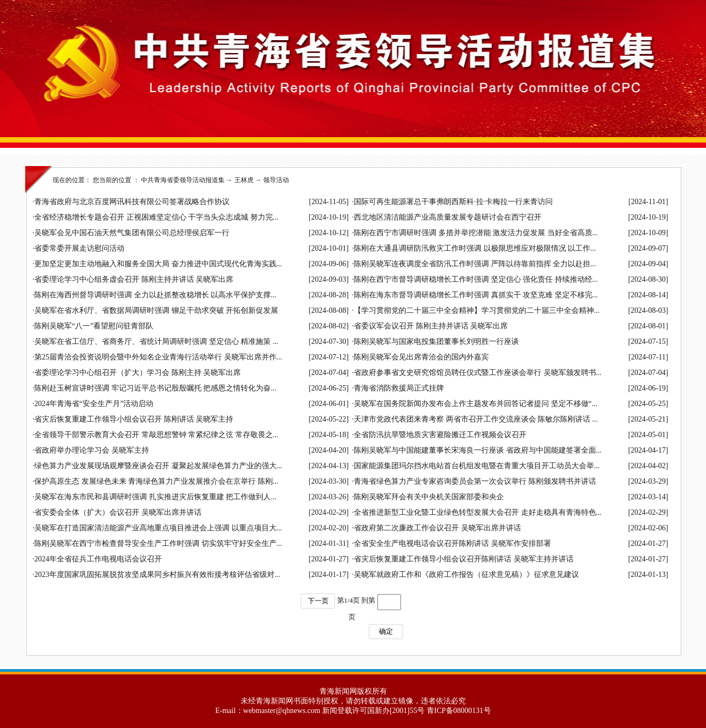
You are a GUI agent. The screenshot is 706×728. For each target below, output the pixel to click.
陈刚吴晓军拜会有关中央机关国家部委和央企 (429, 497)
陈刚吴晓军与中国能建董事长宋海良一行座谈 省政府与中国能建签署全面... (478, 450)
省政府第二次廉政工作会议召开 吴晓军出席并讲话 (437, 528)
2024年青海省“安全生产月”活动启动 (94, 404)
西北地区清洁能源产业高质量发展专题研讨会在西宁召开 (448, 217)
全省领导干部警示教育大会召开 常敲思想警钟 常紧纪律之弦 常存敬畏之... (156, 435)
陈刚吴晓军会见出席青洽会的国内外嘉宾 (421, 357)
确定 (386, 631)
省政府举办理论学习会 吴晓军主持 (92, 450)
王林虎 (244, 180)
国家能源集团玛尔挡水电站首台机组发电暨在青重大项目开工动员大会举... (477, 466)
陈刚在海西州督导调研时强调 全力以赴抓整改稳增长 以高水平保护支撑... (155, 295)
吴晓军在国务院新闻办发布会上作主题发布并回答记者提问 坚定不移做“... (475, 404)
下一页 (318, 601)
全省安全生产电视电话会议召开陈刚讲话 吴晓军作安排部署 (452, 543)
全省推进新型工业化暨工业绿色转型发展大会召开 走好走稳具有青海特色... (478, 512)
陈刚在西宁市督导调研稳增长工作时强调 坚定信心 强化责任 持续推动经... (476, 279)
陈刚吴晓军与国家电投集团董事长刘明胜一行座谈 (436, 342)
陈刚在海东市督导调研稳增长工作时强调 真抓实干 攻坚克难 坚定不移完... (476, 295)
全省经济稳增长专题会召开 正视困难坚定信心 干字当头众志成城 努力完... (156, 217)
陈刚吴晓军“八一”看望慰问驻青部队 (94, 326)
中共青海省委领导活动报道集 (183, 180)
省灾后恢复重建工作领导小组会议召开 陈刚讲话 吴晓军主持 (134, 419)
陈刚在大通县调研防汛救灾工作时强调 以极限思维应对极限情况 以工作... (475, 248)
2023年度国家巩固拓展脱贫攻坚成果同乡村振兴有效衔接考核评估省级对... (157, 575)
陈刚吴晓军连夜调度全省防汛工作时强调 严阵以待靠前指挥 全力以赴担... (475, 264)
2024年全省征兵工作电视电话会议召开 (98, 559)
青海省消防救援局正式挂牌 (399, 388)
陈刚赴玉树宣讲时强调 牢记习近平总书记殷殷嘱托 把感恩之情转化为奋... (155, 388)
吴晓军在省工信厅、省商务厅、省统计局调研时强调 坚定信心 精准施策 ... (156, 342)
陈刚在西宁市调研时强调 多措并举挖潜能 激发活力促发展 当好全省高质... (476, 233)
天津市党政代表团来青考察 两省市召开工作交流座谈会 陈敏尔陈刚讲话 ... (476, 419)
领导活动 (276, 180)
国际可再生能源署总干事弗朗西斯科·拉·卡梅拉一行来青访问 (453, 202)
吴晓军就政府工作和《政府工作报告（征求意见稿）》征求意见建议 (466, 575)
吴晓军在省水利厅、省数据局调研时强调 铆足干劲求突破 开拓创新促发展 (156, 310)
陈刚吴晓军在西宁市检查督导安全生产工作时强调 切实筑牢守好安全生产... (158, 543)
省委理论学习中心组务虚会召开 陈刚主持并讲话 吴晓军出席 (134, 279)
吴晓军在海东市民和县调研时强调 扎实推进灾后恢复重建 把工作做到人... (155, 497)
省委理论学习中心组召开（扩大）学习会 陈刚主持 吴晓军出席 (138, 373)
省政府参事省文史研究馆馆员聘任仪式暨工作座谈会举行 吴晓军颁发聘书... (478, 373)
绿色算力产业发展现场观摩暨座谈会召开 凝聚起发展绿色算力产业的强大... (158, 466)
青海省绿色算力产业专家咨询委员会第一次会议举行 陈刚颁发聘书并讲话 (475, 481)
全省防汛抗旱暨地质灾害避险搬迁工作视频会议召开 (440, 435)
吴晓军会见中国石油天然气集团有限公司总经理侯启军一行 (132, 233)
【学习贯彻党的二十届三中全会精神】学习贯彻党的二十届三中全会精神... (477, 310)
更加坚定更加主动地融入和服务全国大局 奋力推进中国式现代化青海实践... (158, 264)
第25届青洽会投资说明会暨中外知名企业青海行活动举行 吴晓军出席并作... (158, 357)
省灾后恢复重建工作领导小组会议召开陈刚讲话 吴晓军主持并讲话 (464, 559)
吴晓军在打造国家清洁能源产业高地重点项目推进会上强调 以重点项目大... (158, 528)
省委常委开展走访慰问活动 (79, 248)
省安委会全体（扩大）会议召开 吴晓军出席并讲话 (118, 512)
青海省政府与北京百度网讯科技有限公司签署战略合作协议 (132, 202)
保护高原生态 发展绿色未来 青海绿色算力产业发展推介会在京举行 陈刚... (156, 481)
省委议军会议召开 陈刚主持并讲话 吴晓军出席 (431, 326)
